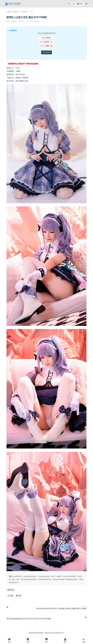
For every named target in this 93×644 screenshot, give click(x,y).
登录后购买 (46, 52)
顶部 (84, 640)
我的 (65, 640)
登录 (80, 4)
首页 (17, 12)
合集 (28, 640)
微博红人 (11, 590)
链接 (19, 596)
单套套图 (24, 12)
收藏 (10, 596)
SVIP (46, 640)
